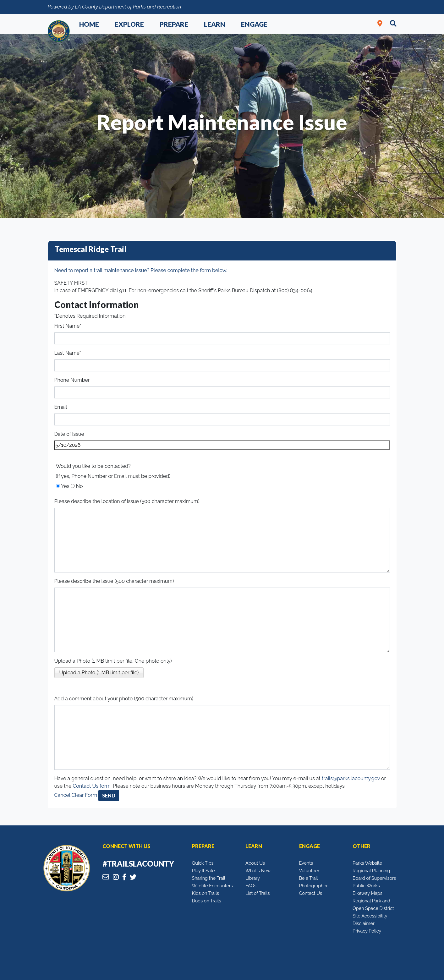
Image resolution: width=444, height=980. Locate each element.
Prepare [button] (174, 24)
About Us (255, 863)
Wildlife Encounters (212, 886)
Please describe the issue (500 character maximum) (114, 581)
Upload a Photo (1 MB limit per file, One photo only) (113, 661)
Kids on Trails (206, 893)
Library (253, 878)
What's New (258, 871)
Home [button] (89, 24)
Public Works (366, 886)
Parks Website (367, 863)
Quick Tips (203, 863)
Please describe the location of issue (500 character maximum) (127, 501)
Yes (65, 486)
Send (109, 795)
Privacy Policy (367, 931)
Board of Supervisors (374, 878)
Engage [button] (254, 24)
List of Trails (258, 893)
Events (306, 863)
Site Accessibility (370, 916)
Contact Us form (92, 786)
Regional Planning (371, 871)
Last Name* (68, 353)
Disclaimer (364, 923)
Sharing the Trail (209, 878)
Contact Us (311, 893)
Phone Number (72, 380)
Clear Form (85, 795)
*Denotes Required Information (90, 316)
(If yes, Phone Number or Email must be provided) (113, 476)
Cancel (62, 795)
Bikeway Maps (367, 893)
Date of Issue (69, 434)
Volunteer (309, 871)
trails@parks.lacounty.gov (351, 778)
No (79, 486)
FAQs (251, 886)
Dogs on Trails (207, 901)
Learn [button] (215, 24)
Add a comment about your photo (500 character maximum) (124, 699)
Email (61, 407)
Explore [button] (129, 24)
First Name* (68, 326)
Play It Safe (203, 871)
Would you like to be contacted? (93, 466)
